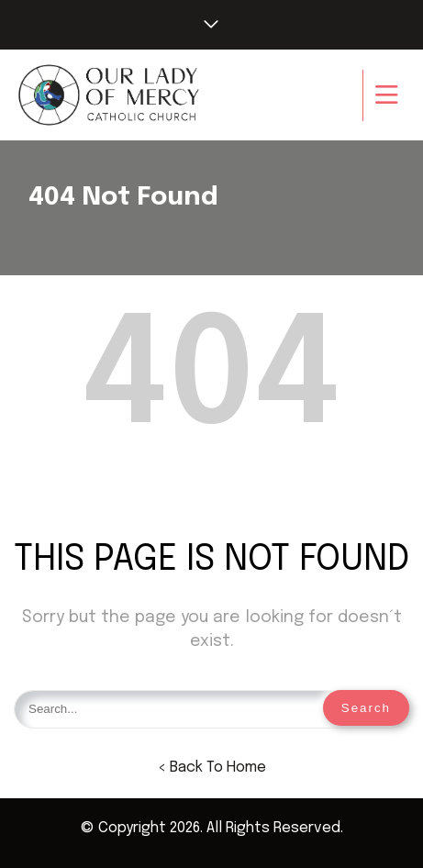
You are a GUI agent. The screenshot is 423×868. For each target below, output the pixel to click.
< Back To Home (212, 768)
